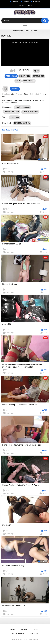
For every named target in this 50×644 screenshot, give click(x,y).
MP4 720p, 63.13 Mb (22, 123)
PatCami (15, 89)
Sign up (21, 5)
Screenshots (38, 76)
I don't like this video (15, 71)
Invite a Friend (18, 633)
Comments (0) (29, 81)
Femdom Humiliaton (30, 112)
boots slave (14, 117)
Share (18, 81)
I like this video (11, 71)
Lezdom (26, 2)
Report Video (25, 76)
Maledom (36, 2)
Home (13, 629)
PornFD (22, 640)
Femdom (15, 2)
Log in (30, 5)
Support (34, 633)
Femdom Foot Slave (12, 112)
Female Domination (22, 107)
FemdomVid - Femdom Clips (25, 31)
